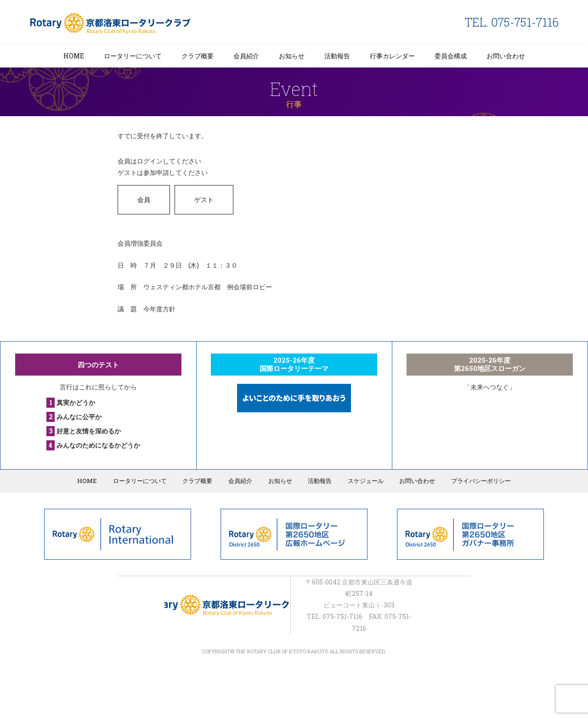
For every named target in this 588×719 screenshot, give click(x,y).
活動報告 (337, 56)
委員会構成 (451, 56)
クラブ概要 (198, 56)
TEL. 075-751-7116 (512, 22)
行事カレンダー (392, 56)
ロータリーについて (133, 56)
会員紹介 (246, 56)
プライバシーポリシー (478, 481)
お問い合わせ (506, 56)
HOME (74, 56)
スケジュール (364, 481)
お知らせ (292, 56)
